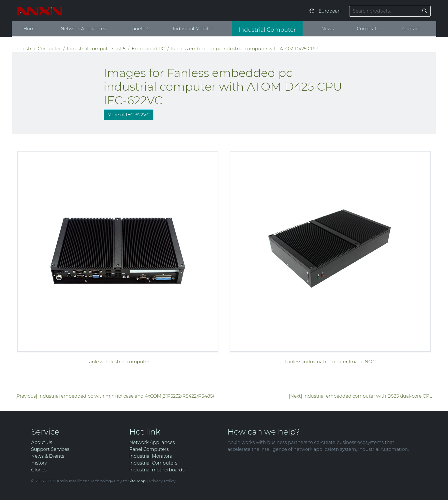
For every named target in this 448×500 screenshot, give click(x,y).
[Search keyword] (384, 11)
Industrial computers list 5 (96, 49)
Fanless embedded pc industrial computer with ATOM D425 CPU (245, 49)
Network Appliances (83, 29)
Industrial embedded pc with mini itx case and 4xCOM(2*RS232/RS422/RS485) (126, 396)
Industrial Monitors (151, 456)
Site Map (137, 481)
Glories (39, 470)
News (327, 29)
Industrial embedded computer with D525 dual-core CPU (368, 396)
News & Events (48, 456)
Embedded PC (148, 49)
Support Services (50, 449)
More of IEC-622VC (129, 115)
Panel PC (139, 29)
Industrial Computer (267, 30)
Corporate (368, 29)
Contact (411, 29)
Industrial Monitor (193, 29)
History (39, 463)
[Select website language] (331, 11)
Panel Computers (149, 449)
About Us (42, 442)
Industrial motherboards (157, 470)
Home (30, 29)
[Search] (425, 11)
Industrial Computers (153, 463)
